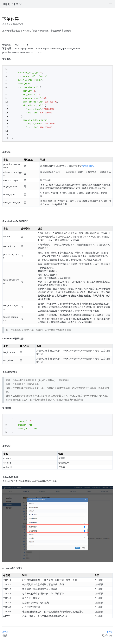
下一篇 (110, 628)
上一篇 (5, 628)
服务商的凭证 (89, 163)
